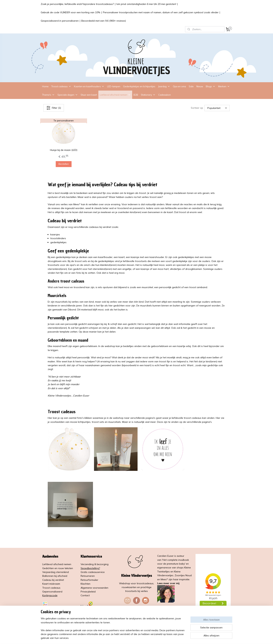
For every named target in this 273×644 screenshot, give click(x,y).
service (101, 572)
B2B (136, 95)
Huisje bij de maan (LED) (64, 150)
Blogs (211, 86)
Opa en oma (179, 86)
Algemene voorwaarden (94, 588)
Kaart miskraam (51, 584)
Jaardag (164, 86)
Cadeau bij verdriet (53, 580)
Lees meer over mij (168, 583)
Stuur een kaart (89, 95)
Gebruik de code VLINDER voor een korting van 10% (71, 12)
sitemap (128, 638)
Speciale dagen (68, 95)
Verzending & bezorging (95, 564)
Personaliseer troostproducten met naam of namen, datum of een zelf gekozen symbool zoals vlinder (161, 12)
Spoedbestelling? (90, 568)
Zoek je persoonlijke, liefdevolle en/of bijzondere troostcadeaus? (77, 4)
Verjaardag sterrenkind (56, 572)
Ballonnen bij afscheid (55, 576)
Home (45, 86)
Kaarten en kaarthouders (89, 86)
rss (135, 638)
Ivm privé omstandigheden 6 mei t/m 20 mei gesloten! (146, 4)
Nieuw (200, 86)
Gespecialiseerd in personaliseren (60, 21)
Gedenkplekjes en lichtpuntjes (139, 86)
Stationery (148, 95)
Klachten (85, 584)
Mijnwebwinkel (175, 638)
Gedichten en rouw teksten (58, 568)
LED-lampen (114, 86)
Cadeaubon (165, 95)
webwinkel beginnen (147, 638)
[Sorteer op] (217, 108)
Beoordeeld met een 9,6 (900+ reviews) (104, 21)
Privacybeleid (88, 592)
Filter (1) (54, 108)
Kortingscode (50, 595)
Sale (191, 86)
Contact (85, 595)
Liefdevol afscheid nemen (115, 95)
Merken (224, 86)
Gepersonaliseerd (52, 592)
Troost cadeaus (61, 86)
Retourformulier (89, 580)
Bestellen (64, 164)
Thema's (48, 95)
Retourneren (88, 576)
